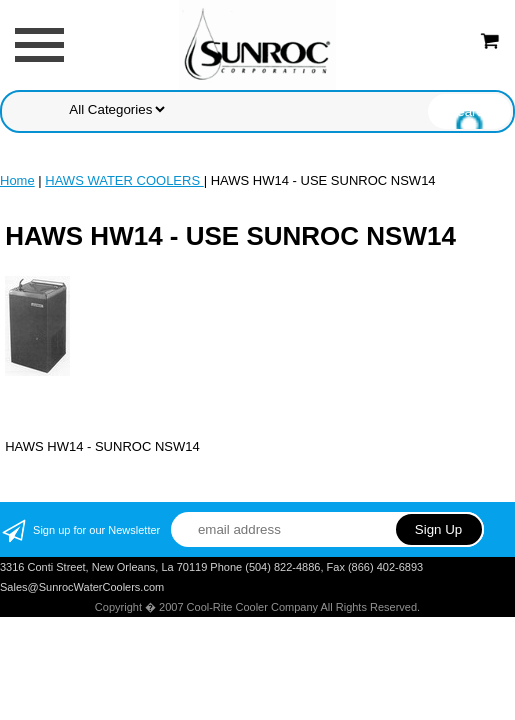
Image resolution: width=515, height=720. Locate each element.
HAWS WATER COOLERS (124, 180)
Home (17, 180)
